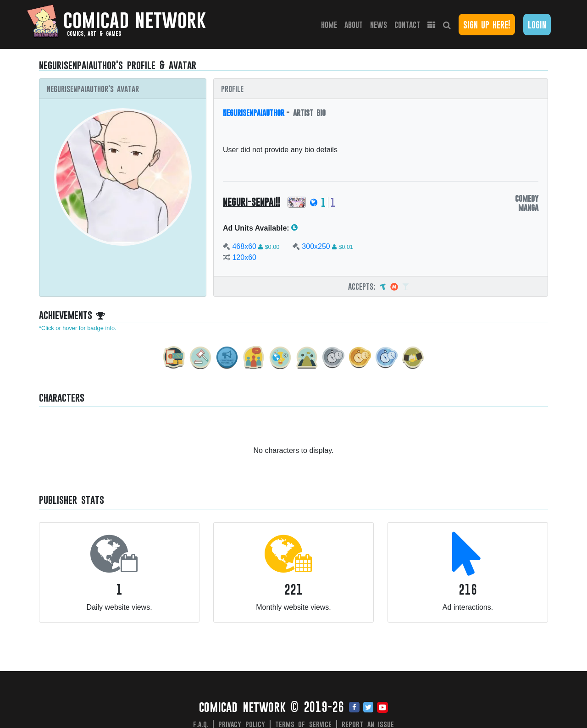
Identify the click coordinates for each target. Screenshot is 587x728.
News (379, 25)
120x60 (244, 257)
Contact (407, 25)
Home (331, 24)
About (354, 25)
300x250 (316, 246)
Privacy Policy (242, 724)
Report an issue (368, 724)
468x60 (244, 246)
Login (537, 25)
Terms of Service (304, 724)
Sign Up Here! (487, 25)
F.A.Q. (201, 724)
